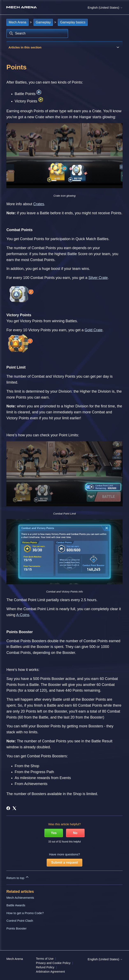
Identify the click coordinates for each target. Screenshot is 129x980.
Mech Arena (17, 22)
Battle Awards (16, 905)
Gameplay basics (73, 22)
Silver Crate (98, 278)
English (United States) (105, 7)
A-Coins (23, 615)
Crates (39, 204)
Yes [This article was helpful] (54, 833)
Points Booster (16, 928)
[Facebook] (8, 808)
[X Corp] (14, 808)
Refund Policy (45, 967)
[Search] (37, 33)
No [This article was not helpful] (75, 833)
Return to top (18, 877)
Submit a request (65, 863)
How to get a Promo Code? (25, 913)
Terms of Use (45, 959)
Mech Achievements (20, 898)
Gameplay (43, 22)
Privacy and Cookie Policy (53, 963)
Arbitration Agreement (51, 972)
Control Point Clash (20, 921)
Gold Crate (94, 330)
